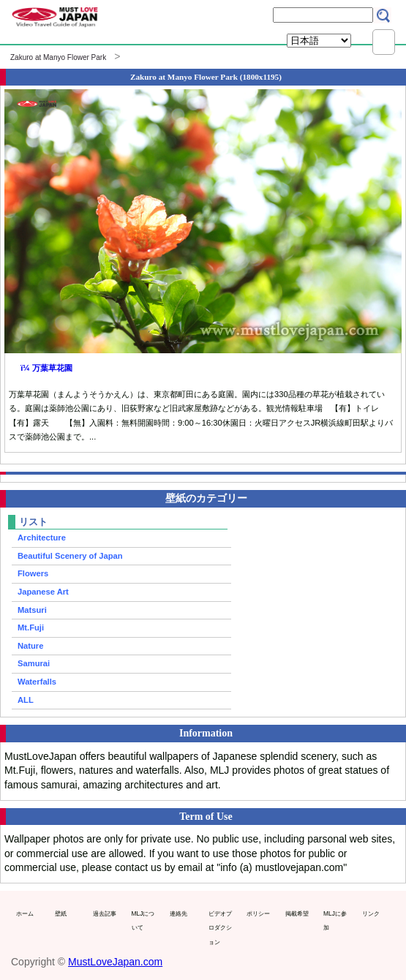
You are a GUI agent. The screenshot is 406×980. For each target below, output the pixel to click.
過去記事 (105, 913)
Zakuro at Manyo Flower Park (58, 57)
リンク (371, 913)
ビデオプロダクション (220, 928)
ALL (26, 700)
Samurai (34, 663)
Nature (30, 646)
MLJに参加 (335, 921)
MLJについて (143, 921)
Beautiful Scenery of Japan (70, 556)
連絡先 (178, 913)
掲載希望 (297, 913)
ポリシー (258, 913)
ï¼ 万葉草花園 (46, 368)
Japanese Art (43, 592)
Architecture (42, 538)
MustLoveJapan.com (115, 962)
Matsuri (32, 610)
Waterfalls (37, 682)
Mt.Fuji (31, 627)
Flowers (33, 573)
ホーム (25, 913)
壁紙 (61, 913)
